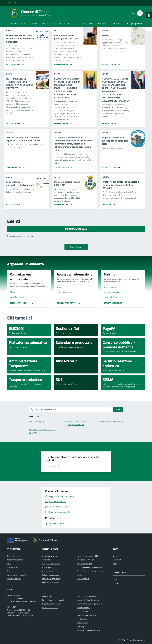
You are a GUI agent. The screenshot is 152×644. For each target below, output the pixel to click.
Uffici (9, 564)
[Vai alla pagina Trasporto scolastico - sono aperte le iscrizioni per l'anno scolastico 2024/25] (112, 204)
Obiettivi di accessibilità (87, 615)
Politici (10, 571)
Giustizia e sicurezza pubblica (89, 556)
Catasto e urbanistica (51, 575)
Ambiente (46, 560)
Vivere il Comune (62, 23)
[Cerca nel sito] (140, 13)
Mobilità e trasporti (85, 564)
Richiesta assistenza (50, 608)
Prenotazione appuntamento (54, 600)
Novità (34, 23)
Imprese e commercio (86, 560)
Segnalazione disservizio (52, 604)
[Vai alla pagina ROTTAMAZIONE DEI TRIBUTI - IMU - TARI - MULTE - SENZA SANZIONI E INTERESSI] (15, 122)
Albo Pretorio (83, 611)
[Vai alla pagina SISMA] (110, 63)
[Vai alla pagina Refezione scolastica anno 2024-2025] (63, 204)
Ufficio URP (12, 607)
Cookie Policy (83, 619)
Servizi (46, 23)
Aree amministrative (15, 560)
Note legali (82, 626)
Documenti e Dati (14, 579)
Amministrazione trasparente (89, 600)
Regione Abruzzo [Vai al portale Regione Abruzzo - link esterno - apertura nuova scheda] (15, 3)
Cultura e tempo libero (51, 579)
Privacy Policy (83, 623)
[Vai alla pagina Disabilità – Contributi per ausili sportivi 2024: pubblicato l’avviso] (16, 167)
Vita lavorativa (83, 579)
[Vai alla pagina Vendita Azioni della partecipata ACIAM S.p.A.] (63, 63)
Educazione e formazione (52, 582)
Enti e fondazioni (14, 567)
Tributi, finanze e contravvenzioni (90, 571)
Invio (118, 410)
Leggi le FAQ (47, 596)
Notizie (115, 556)
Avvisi (115, 564)
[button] (149, 15)
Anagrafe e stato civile (51, 564)
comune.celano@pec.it (20, 613)
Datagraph (141, 640)
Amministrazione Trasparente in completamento (90, 606)
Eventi (115, 583)
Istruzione (103, 23)
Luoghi (115, 579)
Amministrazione (18, 23)
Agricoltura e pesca (50, 556)
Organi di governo (14, 556)
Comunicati (117, 560)
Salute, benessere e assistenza (90, 567)
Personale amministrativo (17, 575)
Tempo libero (87, 23)
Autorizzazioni (48, 571)
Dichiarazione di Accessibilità (89, 630)
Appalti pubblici (48, 567)
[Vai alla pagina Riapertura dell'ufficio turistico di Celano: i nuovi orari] (110, 167)
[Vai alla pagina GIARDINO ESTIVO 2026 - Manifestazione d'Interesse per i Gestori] (15, 63)
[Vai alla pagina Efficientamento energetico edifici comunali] (15, 204)
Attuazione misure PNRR (87, 596)
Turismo (116, 23)
